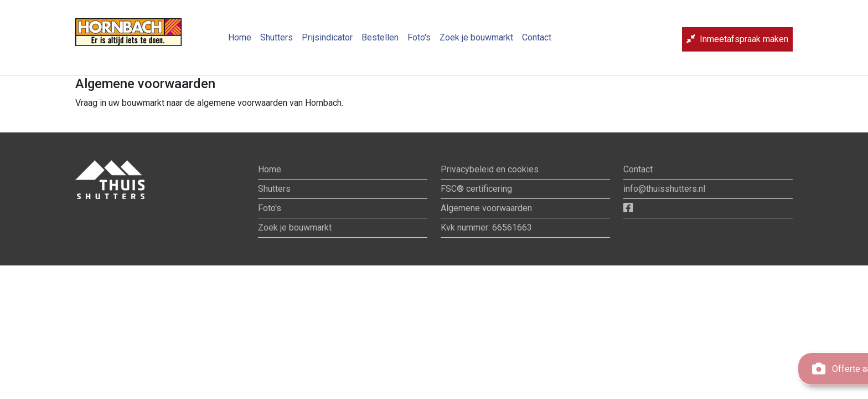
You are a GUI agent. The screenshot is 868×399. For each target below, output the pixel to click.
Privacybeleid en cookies (490, 169)
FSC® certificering (476, 189)
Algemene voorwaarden (486, 208)
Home (240, 42)
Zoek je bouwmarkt (476, 42)
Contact (537, 42)
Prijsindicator (327, 42)
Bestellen (380, 42)
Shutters (277, 42)
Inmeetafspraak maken (737, 44)
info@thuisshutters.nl (664, 189)
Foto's (419, 42)
